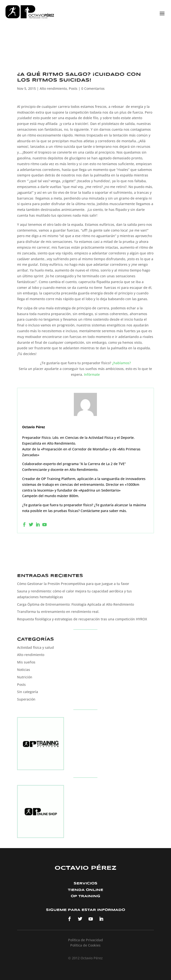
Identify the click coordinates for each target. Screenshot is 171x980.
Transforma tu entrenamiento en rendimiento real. (58, 612)
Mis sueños (26, 662)
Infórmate (92, 374)
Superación (26, 699)
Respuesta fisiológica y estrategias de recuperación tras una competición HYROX (82, 619)
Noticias (24, 670)
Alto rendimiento (53, 88)
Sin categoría (28, 692)
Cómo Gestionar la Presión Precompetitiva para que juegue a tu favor (73, 584)
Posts (73, 88)
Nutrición (25, 677)
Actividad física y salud (35, 647)
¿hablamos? (121, 363)
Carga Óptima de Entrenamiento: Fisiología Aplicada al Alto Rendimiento (76, 604)
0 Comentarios (93, 88)
